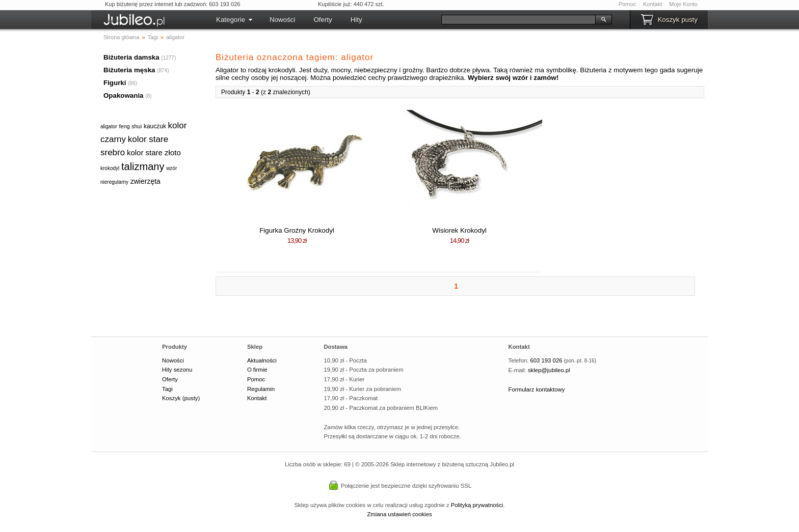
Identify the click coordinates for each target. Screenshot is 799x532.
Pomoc (627, 4)
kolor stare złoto (154, 152)
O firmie (257, 370)
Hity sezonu (177, 370)
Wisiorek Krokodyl (459, 230)
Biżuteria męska (129, 70)
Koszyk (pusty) (181, 398)
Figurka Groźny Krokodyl (297, 230)
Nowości (282, 20)
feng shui (131, 126)
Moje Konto (683, 4)
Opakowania (124, 95)
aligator (109, 127)
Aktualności (262, 360)
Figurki (115, 83)
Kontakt (652, 4)
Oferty (323, 20)
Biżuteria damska (131, 57)
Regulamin (261, 389)
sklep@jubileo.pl (549, 370)
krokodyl (110, 168)
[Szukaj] (518, 20)
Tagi (167, 389)
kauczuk (155, 126)
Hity (356, 20)
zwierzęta (145, 181)
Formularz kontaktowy (537, 389)
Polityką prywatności (477, 505)
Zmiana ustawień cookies (399, 514)
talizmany (143, 166)
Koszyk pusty (677, 20)
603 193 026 (546, 360)
